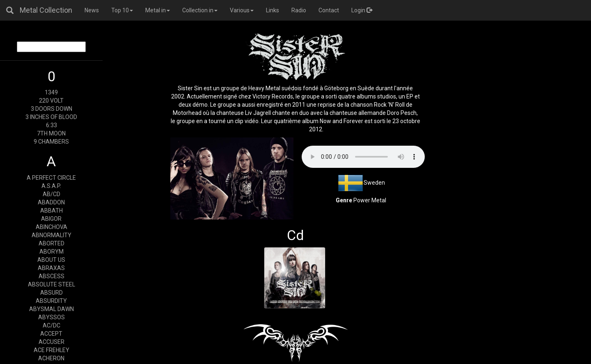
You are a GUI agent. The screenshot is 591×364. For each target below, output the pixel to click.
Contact (329, 10)
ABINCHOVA (52, 227)
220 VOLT (51, 101)
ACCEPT (51, 334)
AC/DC (52, 325)
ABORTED (52, 243)
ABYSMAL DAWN (52, 309)
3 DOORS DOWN (52, 109)
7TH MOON (51, 133)
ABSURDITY (51, 301)
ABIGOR (51, 219)
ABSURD (52, 293)
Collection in (200, 10)
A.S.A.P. (51, 186)
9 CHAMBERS (51, 142)
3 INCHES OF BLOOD (51, 117)
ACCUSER (52, 342)
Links (273, 10)
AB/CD (52, 194)
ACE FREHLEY (52, 350)
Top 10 (122, 10)
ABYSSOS (52, 317)
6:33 (52, 125)
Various (242, 10)
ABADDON (51, 202)
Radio (299, 10)
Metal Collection (46, 10)
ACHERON (51, 358)
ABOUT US (51, 260)
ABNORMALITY (52, 235)
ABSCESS (52, 276)
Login (362, 10)
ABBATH (52, 211)
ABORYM (52, 252)
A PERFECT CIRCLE (51, 178)
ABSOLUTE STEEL (52, 284)
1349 (51, 92)
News (92, 10)
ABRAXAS (51, 268)
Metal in (158, 10)
